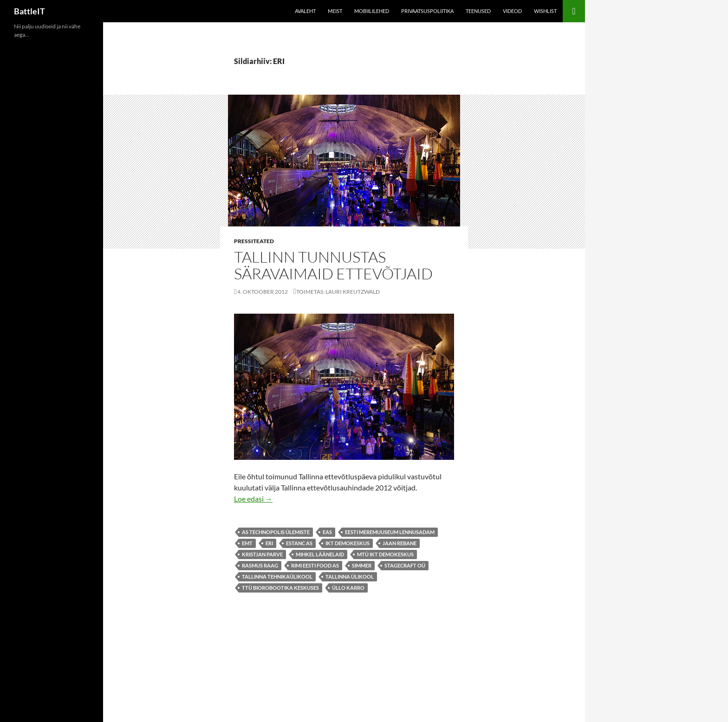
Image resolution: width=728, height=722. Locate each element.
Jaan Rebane (400, 543)
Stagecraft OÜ (405, 565)
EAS (327, 532)
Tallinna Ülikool (350, 577)
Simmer (362, 565)
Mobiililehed (372, 11)
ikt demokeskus (348, 543)
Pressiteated (254, 241)
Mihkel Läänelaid (320, 554)
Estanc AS (299, 543)
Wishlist (545, 11)
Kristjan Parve (262, 554)
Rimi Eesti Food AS (315, 565)
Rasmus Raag (260, 565)
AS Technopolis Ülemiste (276, 532)
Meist (335, 11)
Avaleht (305, 11)
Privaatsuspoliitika (427, 11)
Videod (512, 11)
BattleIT (29, 11)
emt (247, 543)
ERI (269, 543)
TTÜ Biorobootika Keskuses (280, 588)
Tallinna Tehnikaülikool (277, 577)
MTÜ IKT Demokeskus (385, 554)
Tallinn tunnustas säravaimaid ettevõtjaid (333, 265)
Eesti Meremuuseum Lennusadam (390, 532)
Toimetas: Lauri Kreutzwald (338, 292)
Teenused (478, 11)
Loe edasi (253, 499)
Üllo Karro (348, 588)
